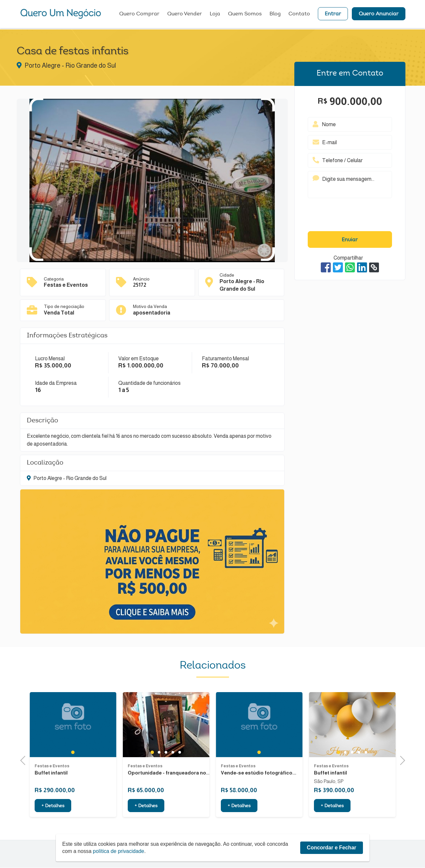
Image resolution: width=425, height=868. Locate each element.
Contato (299, 15)
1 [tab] (73, 784)
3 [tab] (166, 784)
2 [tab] (159, 784)
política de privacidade (119, 851)
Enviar (350, 240)
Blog (275, 15)
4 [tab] (173, 784)
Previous (25, 760)
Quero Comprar (139, 15)
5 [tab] (180, 784)
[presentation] (350, 216)
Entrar (333, 15)
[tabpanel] (73, 757)
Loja (215, 15)
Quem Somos (245, 15)
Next (400, 760)
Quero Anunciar (379, 15)
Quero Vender (185, 15)
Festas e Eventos (52, 798)
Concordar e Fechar (331, 848)
